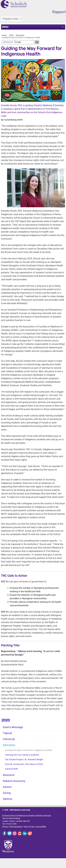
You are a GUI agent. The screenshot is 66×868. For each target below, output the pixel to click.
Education (20, 35)
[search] (18, 42)
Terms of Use (29, 827)
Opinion (8, 799)
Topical (7, 733)
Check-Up (9, 739)
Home (4, 35)
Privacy (5, 827)
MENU (5, 27)
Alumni (7, 787)
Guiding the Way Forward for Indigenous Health (29, 750)
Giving (7, 793)
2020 (11, 35)
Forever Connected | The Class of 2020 (24, 764)
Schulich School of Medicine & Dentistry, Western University (27, 816)
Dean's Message (13, 727)
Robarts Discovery (14, 781)
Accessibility (41, 827)
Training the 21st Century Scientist (22, 755)
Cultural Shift (12, 769)
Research (9, 775)
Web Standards (16, 827)
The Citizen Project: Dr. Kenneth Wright (24, 760)
